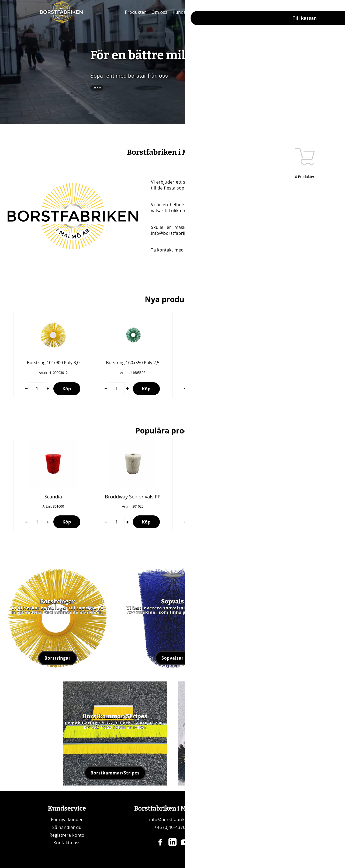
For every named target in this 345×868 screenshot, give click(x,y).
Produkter (135, 12)
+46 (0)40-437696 (173, 827)
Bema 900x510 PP (292, 497)
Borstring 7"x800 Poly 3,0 (292, 363)
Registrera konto (67, 835)
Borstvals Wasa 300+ (212, 497)
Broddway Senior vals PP (133, 497)
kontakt (165, 250)
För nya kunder (67, 819)
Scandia (53, 497)
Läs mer (106, 88)
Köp (67, 389)
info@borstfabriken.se (174, 233)
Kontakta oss (67, 843)
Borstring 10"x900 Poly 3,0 (53, 363)
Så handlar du (67, 827)
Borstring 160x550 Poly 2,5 (133, 363)
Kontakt (212, 12)
